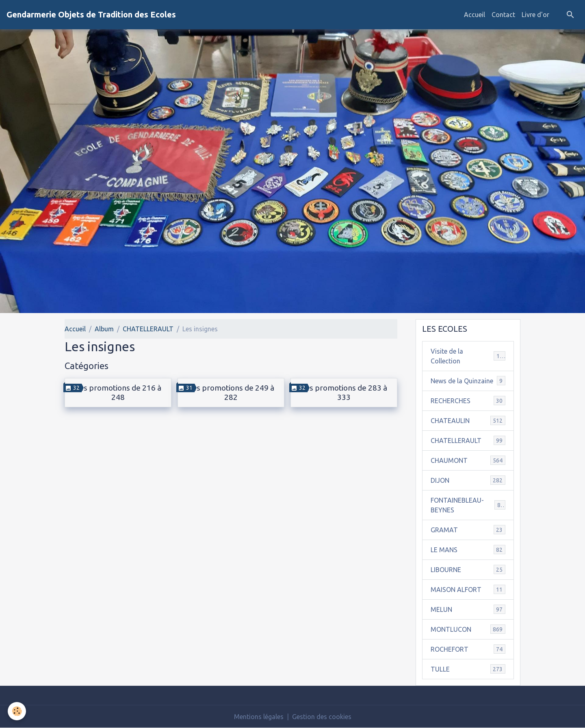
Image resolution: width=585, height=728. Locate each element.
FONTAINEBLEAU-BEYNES (468, 505)
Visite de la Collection (468, 356)
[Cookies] (17, 711)
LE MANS (468, 550)
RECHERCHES (468, 401)
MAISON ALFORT (468, 589)
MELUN (468, 609)
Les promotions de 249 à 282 (231, 392)
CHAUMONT (468, 460)
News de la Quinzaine (468, 381)
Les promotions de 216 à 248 (118, 392)
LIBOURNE (468, 569)
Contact (503, 15)
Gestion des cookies (322, 717)
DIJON (468, 480)
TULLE (468, 669)
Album (104, 329)
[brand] (91, 15)
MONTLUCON (468, 629)
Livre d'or (535, 15)
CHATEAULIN (468, 420)
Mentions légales (259, 717)
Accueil (474, 15)
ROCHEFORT (468, 649)
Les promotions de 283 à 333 (344, 392)
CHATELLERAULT (148, 329)
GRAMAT (468, 530)
